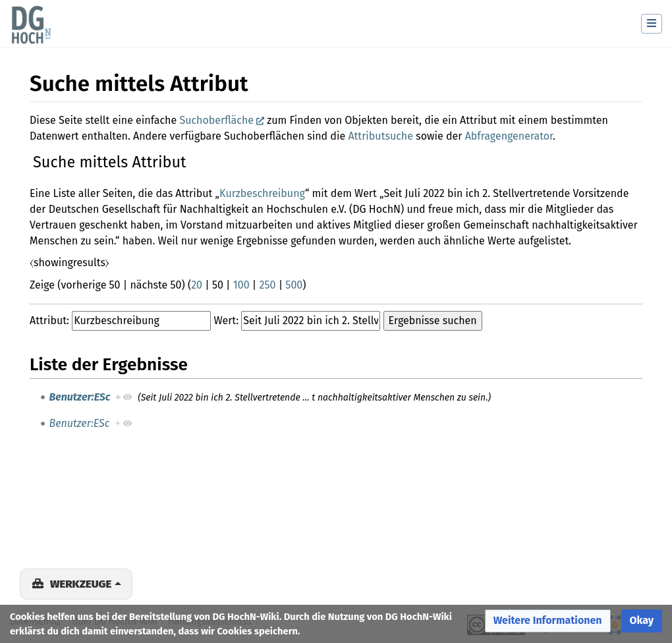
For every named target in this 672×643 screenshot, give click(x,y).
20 (197, 285)
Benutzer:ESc (80, 397)
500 (294, 285)
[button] (548, 621)
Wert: (226, 321)
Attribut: (49, 321)
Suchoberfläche (216, 120)
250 (268, 285)
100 (241, 285)
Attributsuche (380, 136)
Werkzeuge (81, 584)
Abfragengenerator (509, 136)
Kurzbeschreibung (262, 193)
